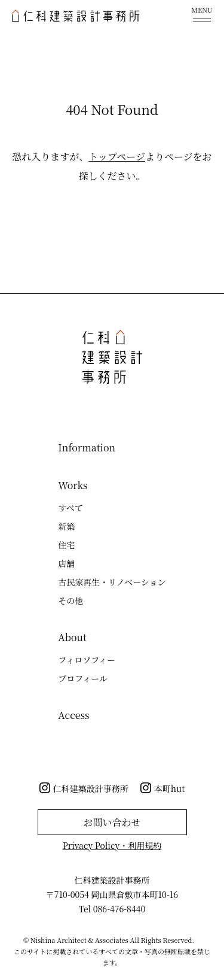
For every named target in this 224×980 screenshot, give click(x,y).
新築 (66, 526)
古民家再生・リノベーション (112, 582)
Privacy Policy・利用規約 (112, 845)
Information (87, 447)
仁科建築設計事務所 (91, 788)
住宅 (66, 545)
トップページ (117, 157)
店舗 (66, 563)
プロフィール (83, 678)
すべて (70, 508)
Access (73, 715)
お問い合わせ (112, 822)
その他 (70, 600)
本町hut (170, 788)
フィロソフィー (87, 660)
